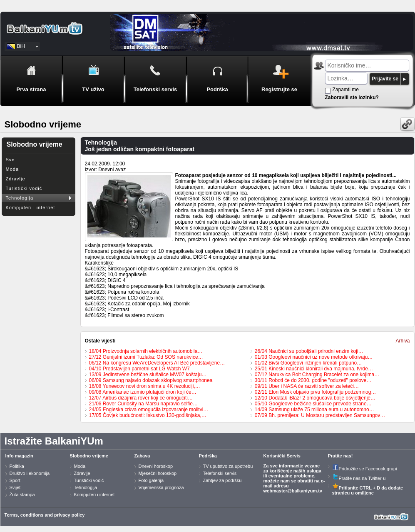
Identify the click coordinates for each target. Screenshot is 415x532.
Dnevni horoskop (156, 466)
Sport (15, 480)
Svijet (15, 487)
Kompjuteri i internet (31, 207)
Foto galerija (151, 480)
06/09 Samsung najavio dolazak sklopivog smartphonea (151, 380)
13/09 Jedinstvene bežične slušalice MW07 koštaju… (148, 375)
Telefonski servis (220, 473)
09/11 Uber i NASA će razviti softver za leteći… (307, 386)
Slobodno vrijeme (89, 456)
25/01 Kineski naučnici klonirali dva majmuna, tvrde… (314, 369)
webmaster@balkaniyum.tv (293, 491)
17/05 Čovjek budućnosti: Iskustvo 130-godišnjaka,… (148, 415)
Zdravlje (16, 179)
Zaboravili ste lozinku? (352, 97)
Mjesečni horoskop (158, 473)
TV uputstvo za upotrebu (228, 466)
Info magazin (19, 456)
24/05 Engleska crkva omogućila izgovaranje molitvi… (149, 410)
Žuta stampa (22, 495)
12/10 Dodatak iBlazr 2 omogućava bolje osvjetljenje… (315, 398)
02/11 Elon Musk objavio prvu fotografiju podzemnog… (316, 392)
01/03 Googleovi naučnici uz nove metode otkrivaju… (314, 357)
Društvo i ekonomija (30, 473)
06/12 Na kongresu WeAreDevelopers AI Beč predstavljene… (157, 363)
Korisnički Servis (282, 456)
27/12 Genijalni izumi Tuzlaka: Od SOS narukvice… (146, 357)
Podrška (208, 456)
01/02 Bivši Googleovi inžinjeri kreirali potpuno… (308, 363)
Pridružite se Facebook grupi (365, 469)
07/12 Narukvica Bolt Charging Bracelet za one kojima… (317, 375)
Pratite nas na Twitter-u (359, 478)
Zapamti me (346, 90)
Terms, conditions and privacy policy (45, 515)
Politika (17, 466)
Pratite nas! (340, 456)
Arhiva (403, 341)
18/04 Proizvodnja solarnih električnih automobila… (146, 351)
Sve (10, 160)
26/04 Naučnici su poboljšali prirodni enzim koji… (309, 351)
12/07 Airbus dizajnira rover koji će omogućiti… (141, 398)
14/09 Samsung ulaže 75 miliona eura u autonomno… (314, 410)
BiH (21, 46)
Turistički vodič (24, 188)
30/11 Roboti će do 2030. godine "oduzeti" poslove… (313, 380)
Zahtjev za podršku (222, 480)
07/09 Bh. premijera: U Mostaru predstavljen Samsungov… (320, 415)
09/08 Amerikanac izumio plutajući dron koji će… (143, 392)
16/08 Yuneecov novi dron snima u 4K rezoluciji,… (145, 386)
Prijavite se (385, 79)
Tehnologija (20, 198)
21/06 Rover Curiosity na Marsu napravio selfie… (143, 404)
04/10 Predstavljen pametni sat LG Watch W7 (139, 369)
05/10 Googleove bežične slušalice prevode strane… (313, 404)
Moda (12, 169)
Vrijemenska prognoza (161, 487)
